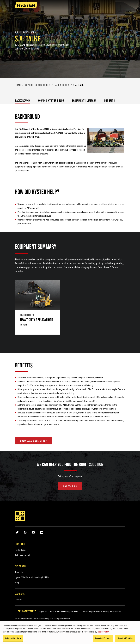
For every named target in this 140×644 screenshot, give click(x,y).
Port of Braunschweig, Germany (64, 612)
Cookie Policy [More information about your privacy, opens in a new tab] (103, 632)
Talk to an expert (22, 555)
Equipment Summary (84, 101)
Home (18, 85)
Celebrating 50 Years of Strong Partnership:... (102, 612)
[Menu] (123, 5)
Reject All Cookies (125, 639)
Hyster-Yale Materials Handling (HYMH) (32, 577)
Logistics (43, 612)
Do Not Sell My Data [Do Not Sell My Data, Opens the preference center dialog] (13, 639)
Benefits (110, 101)
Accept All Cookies (103, 639)
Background (22, 101)
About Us (19, 572)
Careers (18, 600)
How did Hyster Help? (51, 101)
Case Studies (62, 85)
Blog (17, 583)
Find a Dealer (21, 550)
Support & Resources (38, 85)
